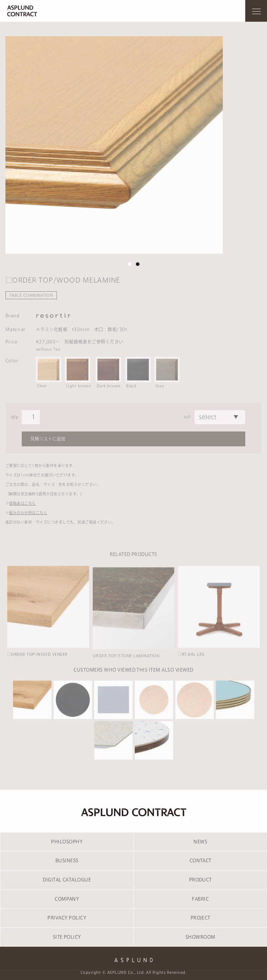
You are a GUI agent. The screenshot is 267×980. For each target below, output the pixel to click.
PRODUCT (201, 880)
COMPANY (67, 899)
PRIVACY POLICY (67, 918)
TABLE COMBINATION (31, 295)
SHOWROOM (201, 937)
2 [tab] (138, 264)
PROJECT (201, 918)
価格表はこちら (22, 503)
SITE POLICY (67, 937)
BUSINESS (67, 860)
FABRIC (200, 899)
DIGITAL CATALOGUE (67, 880)
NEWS (200, 842)
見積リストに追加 (48, 439)
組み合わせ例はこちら (28, 513)
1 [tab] (130, 264)
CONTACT (201, 860)
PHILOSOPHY (67, 842)
